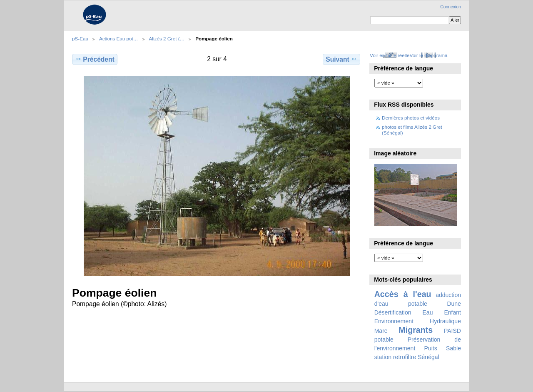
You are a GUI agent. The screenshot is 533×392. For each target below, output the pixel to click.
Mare (381, 331)
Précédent (95, 59)
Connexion (451, 7)
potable (384, 340)
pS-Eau (80, 39)
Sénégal (428, 357)
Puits (431, 348)
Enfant (452, 312)
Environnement (394, 321)
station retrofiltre (395, 357)
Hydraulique (445, 321)
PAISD (452, 331)
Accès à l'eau (403, 294)
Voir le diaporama (429, 55)
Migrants (416, 330)
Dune (454, 304)
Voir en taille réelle (390, 55)
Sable (453, 348)
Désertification (393, 312)
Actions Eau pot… (119, 39)
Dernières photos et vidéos (411, 118)
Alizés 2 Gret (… (167, 39)
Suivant (341, 59)
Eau (428, 312)
